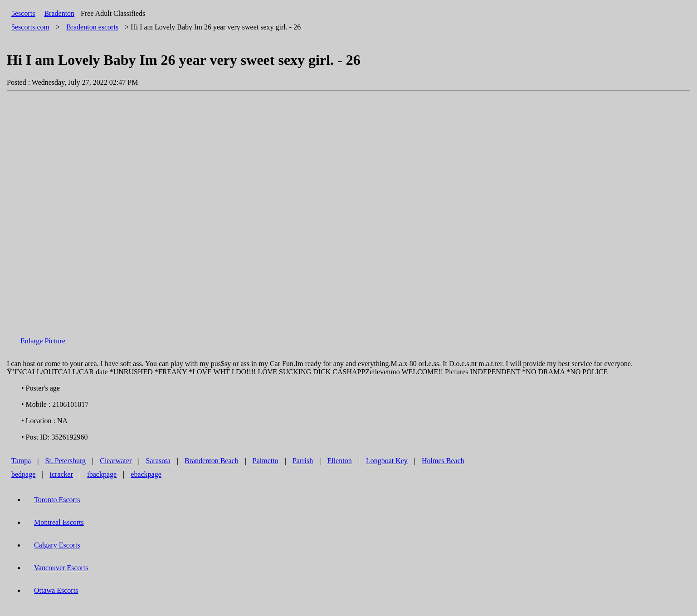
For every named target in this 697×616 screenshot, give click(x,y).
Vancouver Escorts (61, 568)
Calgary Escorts (57, 545)
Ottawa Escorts (56, 590)
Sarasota (158, 461)
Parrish (303, 461)
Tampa (21, 461)
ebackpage (146, 474)
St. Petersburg (66, 461)
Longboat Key (387, 461)
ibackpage (102, 474)
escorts (92, 27)
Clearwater (116, 461)
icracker (62, 474)
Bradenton (59, 13)
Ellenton (339, 461)
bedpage (23, 474)
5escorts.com (30, 27)
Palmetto (266, 461)
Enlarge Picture (43, 341)
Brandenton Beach (212, 461)
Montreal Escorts (59, 522)
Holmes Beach (443, 461)
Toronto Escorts (57, 500)
